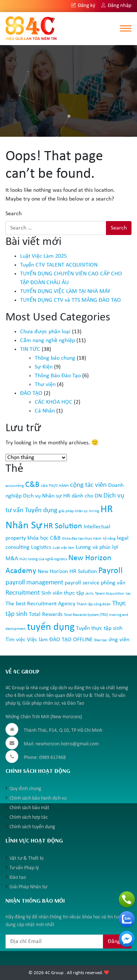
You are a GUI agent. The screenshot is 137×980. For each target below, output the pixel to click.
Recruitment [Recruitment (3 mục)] (23, 593)
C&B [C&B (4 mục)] (32, 485)
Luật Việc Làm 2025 (43, 256)
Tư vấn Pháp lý (24, 868)
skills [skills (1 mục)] (90, 594)
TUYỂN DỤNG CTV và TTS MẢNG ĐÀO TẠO (71, 300)
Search (14, 214)
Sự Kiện (44, 367)
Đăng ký (83, 6)
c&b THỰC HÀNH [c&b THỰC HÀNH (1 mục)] (55, 486)
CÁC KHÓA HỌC (54, 402)
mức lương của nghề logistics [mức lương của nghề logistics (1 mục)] (43, 559)
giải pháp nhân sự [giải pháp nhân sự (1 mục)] (73, 511)
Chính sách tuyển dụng (32, 827)
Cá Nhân (45, 411)
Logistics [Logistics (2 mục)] (41, 547)
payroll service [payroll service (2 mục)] (82, 583)
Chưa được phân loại (45, 332)
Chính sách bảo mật (29, 808)
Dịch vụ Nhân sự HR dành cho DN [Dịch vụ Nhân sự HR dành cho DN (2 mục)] (62, 496)
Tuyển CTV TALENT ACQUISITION (59, 265)
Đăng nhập (116, 6)
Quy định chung (25, 789)
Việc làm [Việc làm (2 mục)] (37, 640)
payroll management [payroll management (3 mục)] (34, 583)
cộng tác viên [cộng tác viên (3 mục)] (88, 485)
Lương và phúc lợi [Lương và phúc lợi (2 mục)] (97, 547)
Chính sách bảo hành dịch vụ (38, 798)
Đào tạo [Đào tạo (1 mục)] (101, 640)
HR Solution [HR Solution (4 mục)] (63, 526)
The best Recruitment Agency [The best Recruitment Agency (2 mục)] (40, 604)
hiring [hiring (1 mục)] (94, 511)
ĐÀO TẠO (31, 393)
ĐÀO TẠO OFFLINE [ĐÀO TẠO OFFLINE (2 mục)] (71, 640)
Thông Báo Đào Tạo (58, 376)
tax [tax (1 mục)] (128, 594)
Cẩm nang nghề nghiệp (47, 341)
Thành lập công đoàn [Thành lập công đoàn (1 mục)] (94, 604)
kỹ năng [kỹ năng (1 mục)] (109, 539)
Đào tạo (18, 878)
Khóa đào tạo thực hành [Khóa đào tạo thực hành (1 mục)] (82, 539)
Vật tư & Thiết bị (26, 858)
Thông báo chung (55, 358)
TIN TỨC (30, 349)
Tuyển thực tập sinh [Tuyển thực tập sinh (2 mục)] (99, 628)
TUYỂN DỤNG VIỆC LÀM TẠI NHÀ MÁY (65, 291)
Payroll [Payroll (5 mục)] (111, 571)
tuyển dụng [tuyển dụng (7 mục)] (51, 627)
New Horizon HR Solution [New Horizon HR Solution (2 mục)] (67, 572)
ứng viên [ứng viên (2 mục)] (119, 640)
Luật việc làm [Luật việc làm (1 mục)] (63, 548)
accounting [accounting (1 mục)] (15, 486)
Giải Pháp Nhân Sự (28, 887)
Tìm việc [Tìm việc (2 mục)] (16, 640)
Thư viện (45, 385)
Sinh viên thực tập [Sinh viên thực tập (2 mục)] (63, 593)
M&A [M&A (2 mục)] (12, 559)
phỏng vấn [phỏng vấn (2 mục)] (113, 583)
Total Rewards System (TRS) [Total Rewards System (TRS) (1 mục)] (86, 615)
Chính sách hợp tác (29, 817)
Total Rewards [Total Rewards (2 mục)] (46, 614)
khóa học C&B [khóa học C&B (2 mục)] (44, 538)
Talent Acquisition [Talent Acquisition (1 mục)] (110, 594)
